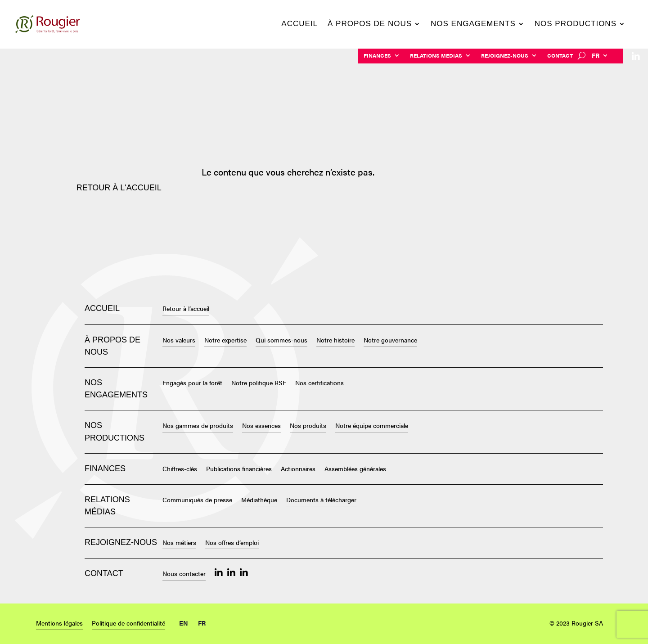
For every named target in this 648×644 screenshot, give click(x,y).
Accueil (299, 24)
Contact (560, 56)
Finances (377, 56)
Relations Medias (436, 56)
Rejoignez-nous (505, 56)
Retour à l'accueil (119, 188)
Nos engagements (473, 24)
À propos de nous (370, 24)
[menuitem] (600, 57)
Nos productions (576, 24)
